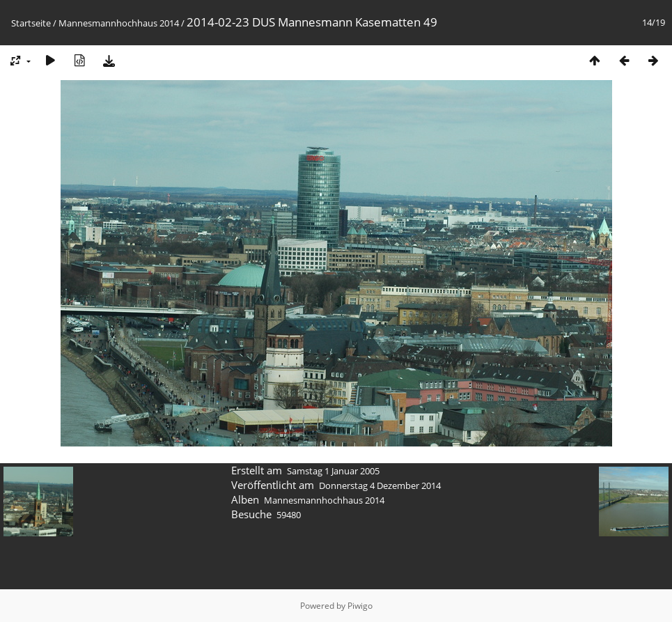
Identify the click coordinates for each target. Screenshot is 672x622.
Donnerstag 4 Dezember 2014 (380, 485)
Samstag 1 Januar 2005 (333, 471)
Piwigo (360, 606)
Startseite (31, 23)
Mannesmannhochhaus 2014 (119, 23)
